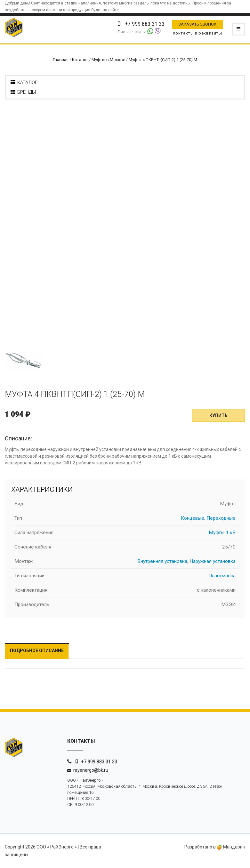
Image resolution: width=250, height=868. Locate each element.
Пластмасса (222, 576)
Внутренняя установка (162, 561)
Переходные (221, 518)
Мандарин (231, 847)
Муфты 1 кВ (222, 533)
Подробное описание (37, 651)
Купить (218, 415)
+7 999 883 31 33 (99, 761)
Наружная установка (213, 561)
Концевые (193, 518)
